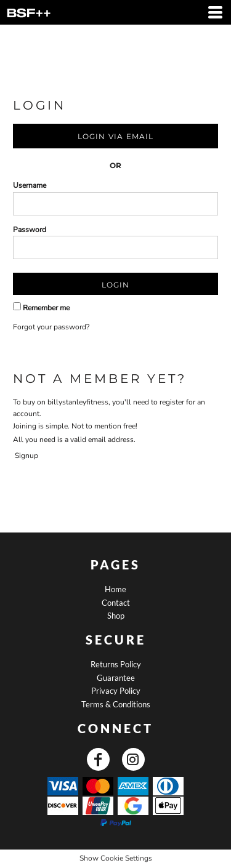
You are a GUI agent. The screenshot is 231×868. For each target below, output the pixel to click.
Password (30, 230)
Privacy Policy (116, 691)
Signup (26, 456)
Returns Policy (116, 664)
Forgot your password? (51, 327)
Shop (116, 616)
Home (115, 589)
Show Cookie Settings (116, 858)
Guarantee (116, 678)
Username (30, 185)
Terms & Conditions (116, 704)
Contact (116, 603)
